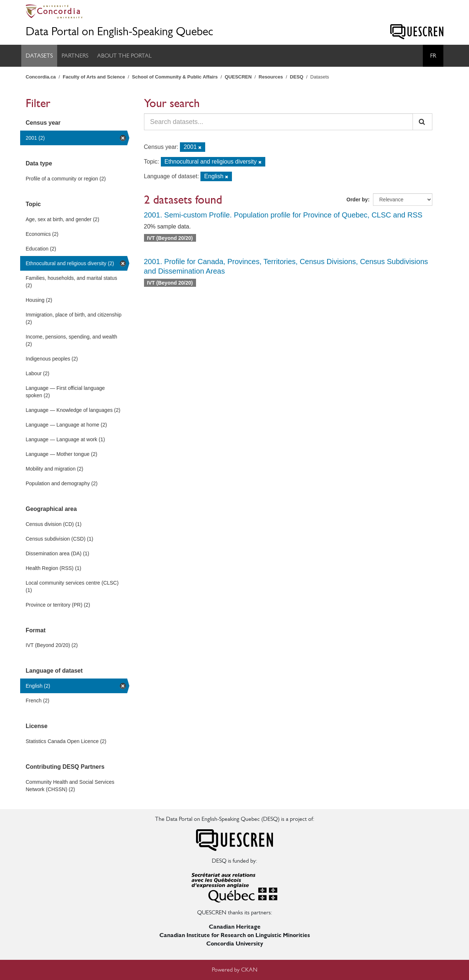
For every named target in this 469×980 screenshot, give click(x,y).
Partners (75, 56)
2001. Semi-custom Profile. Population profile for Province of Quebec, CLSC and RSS (283, 215)
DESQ (297, 77)
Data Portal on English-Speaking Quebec (119, 31)
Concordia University (235, 944)
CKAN (249, 970)
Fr (433, 56)
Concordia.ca (41, 77)
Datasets (39, 56)
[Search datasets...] (279, 122)
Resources (271, 77)
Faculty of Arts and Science (94, 77)
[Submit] (422, 122)
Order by (357, 200)
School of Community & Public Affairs (175, 77)
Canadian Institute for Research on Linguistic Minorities (235, 935)
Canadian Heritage (235, 927)
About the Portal (124, 56)
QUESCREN (238, 77)
